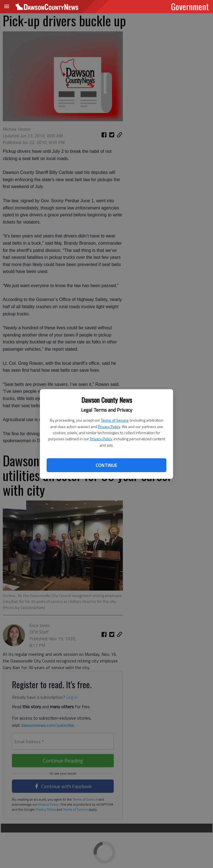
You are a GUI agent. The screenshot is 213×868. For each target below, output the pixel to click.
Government (190, 6)
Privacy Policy (109, 427)
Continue (106, 465)
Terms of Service (115, 420)
